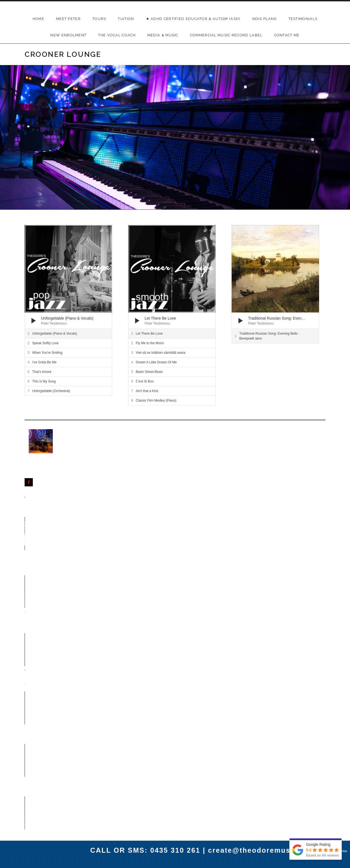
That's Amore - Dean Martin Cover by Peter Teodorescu (112, 591)
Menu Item (154, 815)
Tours (99, 19)
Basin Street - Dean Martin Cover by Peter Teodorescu (233, 591)
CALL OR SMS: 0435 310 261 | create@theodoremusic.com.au (209, 850)
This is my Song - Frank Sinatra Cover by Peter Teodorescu (114, 652)
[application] (68, 277)
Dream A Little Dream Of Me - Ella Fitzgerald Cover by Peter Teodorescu (52, 655)
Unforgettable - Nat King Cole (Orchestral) (234, 527)
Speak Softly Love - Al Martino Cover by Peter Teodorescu (295, 591)
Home (38, 19)
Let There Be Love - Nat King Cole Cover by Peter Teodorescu (235, 652)
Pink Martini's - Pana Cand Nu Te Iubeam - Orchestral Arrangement (171, 723)
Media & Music (163, 35)
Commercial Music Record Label (226, 35)
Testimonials (303, 19)
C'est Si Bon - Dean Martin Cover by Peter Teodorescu (51, 591)
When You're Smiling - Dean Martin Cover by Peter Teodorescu (113, 530)
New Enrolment (68, 35)
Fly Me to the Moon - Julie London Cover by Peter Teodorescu (173, 652)
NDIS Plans (265, 19)
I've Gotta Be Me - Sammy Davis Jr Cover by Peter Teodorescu (293, 652)
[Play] (34, 321)
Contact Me (287, 35)
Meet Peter (68, 19)
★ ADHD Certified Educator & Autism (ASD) (193, 19)
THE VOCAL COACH (117, 35)
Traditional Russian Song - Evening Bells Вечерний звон (171, 530)
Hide (344, 851)
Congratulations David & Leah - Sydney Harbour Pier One (52, 530)
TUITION (126, 19)
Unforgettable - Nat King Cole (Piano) (291, 527)
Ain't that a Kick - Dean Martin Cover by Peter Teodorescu (174, 591)
